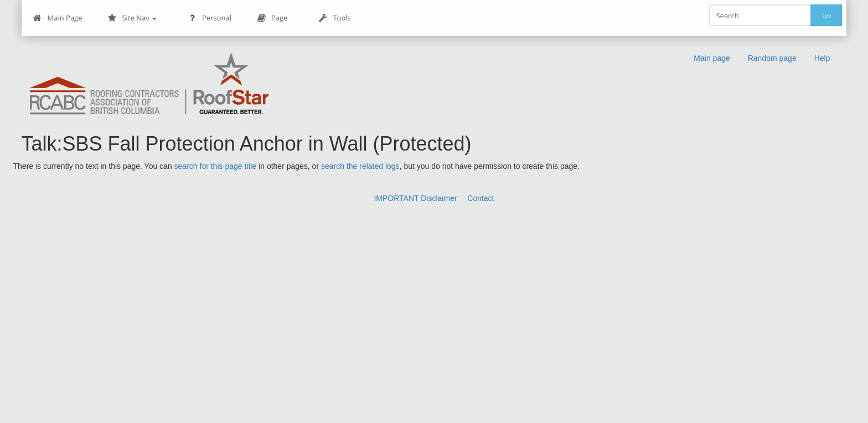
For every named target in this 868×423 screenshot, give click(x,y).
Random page (772, 58)
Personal (210, 18)
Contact (480, 198)
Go (826, 15)
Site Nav (132, 18)
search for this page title (216, 166)
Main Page (58, 18)
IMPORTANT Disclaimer (415, 198)
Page (272, 18)
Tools (334, 18)
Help (822, 58)
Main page (712, 58)
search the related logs (360, 166)
